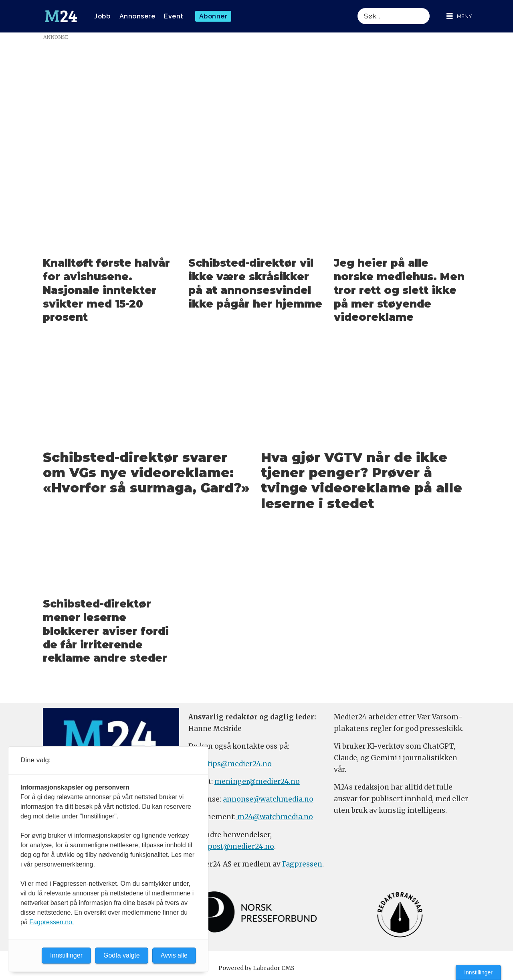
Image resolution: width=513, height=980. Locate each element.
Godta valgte (122, 955)
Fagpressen (302, 864)
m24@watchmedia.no (274, 817)
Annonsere (137, 16)
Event (174, 16)
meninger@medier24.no (257, 782)
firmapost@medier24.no (231, 846)
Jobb (102, 16)
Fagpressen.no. (52, 922)
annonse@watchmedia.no (268, 799)
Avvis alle (174, 955)
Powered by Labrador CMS (256, 968)
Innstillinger (478, 972)
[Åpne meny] (459, 16)
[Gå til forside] (61, 16)
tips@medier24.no (239, 764)
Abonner (213, 16)
